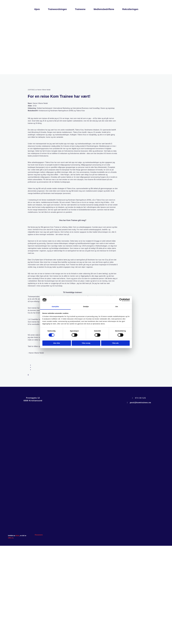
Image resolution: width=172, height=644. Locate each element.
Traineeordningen (57, 9)
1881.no (11, 538)
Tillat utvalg (86, 343)
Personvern (39, 535)
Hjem (37, 9)
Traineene (80, 9)
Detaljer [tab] (86, 307)
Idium (17, 536)
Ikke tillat (57, 343)
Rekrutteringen (130, 9)
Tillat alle (115, 343)
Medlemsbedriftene (104, 9)
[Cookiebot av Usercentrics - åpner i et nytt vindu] (121, 300)
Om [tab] (117, 307)
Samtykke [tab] (55, 307)
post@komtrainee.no (140, 403)
